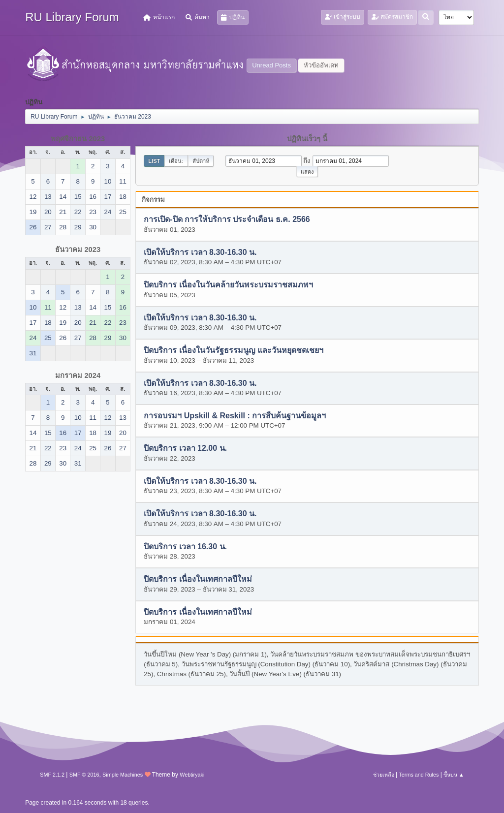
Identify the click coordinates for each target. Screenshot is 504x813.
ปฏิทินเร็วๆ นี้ (307, 139)
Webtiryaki (192, 775)
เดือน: (176, 161)
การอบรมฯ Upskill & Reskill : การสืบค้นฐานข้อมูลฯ (235, 416)
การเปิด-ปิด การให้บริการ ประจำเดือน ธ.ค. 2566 (227, 220)
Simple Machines (123, 775)
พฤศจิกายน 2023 (78, 139)
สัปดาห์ (201, 161)
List (154, 161)
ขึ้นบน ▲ (454, 775)
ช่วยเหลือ (384, 775)
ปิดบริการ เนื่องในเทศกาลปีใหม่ (198, 579)
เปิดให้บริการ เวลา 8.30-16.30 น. (200, 252)
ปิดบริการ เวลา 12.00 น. (185, 449)
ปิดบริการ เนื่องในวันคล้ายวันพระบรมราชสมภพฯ (228, 285)
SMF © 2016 (84, 775)
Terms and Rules (419, 775)
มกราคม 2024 (78, 375)
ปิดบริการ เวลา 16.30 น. (185, 547)
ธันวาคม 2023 (78, 250)
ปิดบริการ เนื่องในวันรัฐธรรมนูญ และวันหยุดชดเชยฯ (234, 351)
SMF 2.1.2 (52, 775)
